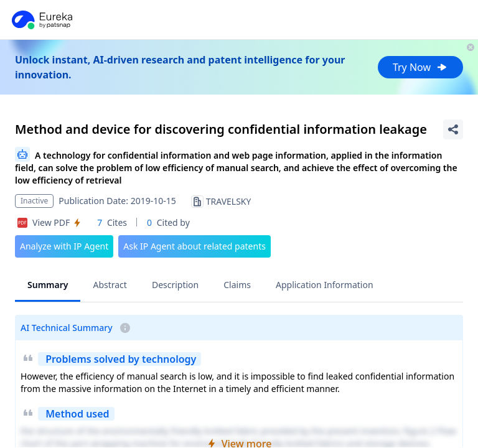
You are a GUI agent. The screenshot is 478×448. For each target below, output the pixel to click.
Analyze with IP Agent (64, 246)
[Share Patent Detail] (453, 129)
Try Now (420, 67)
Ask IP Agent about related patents (194, 246)
